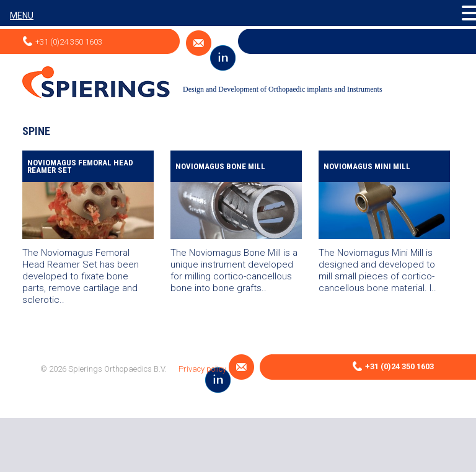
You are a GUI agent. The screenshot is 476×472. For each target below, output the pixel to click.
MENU (22, 15)
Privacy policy (202, 369)
